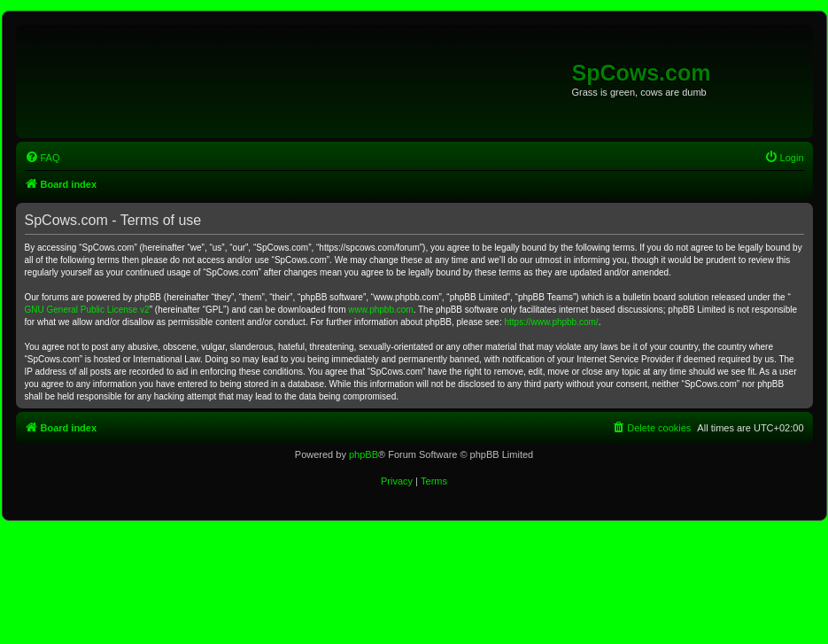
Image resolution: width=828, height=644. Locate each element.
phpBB (364, 454)
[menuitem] (43, 158)
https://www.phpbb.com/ (551, 322)
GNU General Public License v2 (87, 310)
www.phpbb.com (380, 310)
